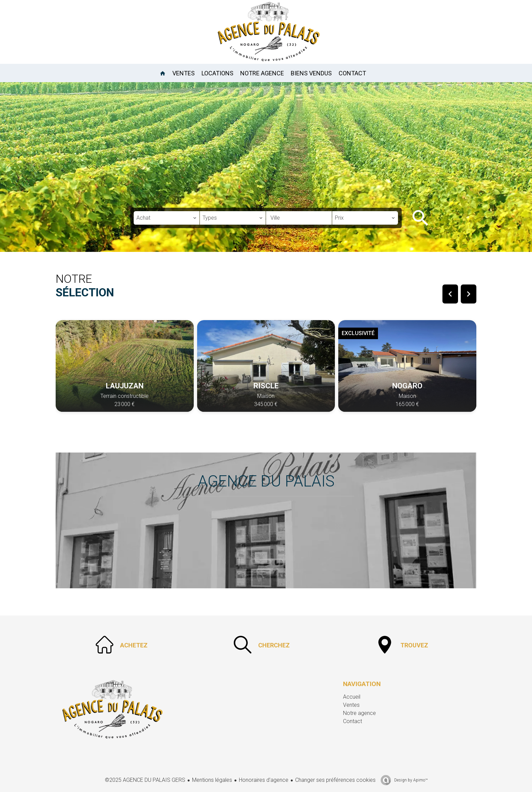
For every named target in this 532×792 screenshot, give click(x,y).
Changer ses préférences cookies (335, 780)
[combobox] (167, 218)
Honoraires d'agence (264, 780)
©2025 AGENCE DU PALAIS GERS (145, 780)
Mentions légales (212, 780)
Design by (410, 780)
